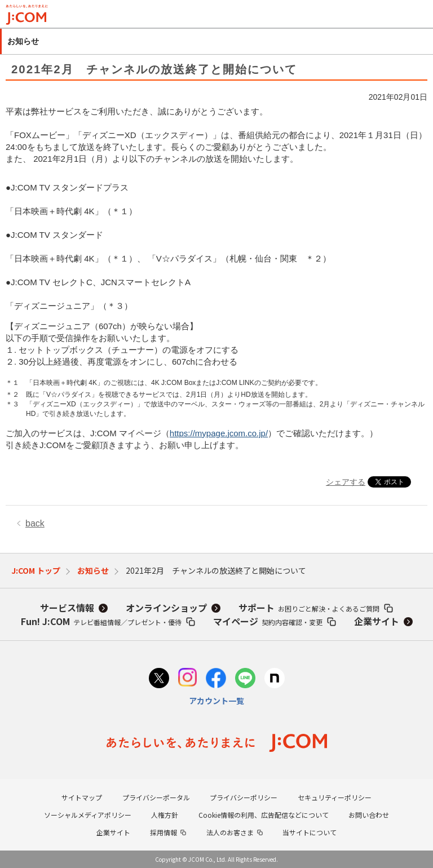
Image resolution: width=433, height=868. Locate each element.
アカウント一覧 (216, 701)
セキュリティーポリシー (335, 797)
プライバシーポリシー (244, 797)
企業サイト (377, 621)
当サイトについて (310, 832)
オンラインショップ (166, 608)
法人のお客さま (230, 832)
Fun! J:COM (101, 621)
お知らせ (93, 570)
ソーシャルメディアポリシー (88, 815)
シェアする (346, 482)
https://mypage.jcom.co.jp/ (219, 433)
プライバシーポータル (156, 797)
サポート (309, 608)
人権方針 (165, 815)
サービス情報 (67, 608)
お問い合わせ (369, 815)
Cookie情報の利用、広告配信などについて (264, 815)
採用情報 (164, 832)
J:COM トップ (36, 570)
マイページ (268, 621)
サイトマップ (82, 797)
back (35, 523)
